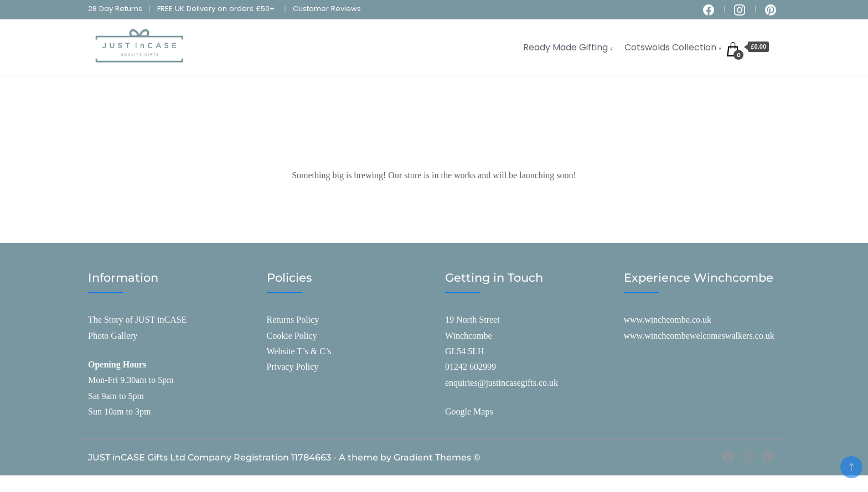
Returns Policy (293, 320)
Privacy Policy (293, 367)
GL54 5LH (465, 351)
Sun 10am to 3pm (119, 411)
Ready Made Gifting (565, 47)
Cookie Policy (292, 336)
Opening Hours (117, 364)
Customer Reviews (327, 9)
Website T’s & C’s (299, 351)
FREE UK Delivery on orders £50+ (216, 9)
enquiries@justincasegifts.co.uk (502, 383)
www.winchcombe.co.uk (668, 320)
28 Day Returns (115, 9)
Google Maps (469, 411)
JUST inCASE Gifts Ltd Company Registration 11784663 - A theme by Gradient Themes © (284, 457)
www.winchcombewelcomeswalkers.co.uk (699, 336)
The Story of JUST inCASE (137, 320)
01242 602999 (471, 367)
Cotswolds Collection (670, 47)
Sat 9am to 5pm (116, 396)
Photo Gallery (113, 336)
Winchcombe (469, 336)
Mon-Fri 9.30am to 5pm (131, 380)
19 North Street (472, 320)
